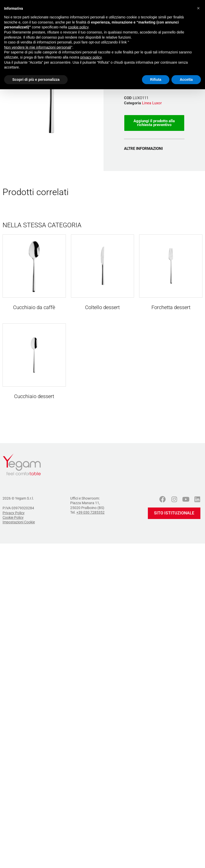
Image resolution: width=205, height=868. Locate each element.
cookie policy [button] (78, 27)
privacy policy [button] (91, 57)
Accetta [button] (186, 80)
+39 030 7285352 (90, 512)
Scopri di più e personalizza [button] (36, 80)
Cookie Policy (13, 517)
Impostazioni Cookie (19, 522)
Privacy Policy (14, 513)
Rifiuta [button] (156, 80)
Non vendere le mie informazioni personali (38, 47)
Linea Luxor (152, 103)
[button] (198, 8)
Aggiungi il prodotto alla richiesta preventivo (154, 123)
